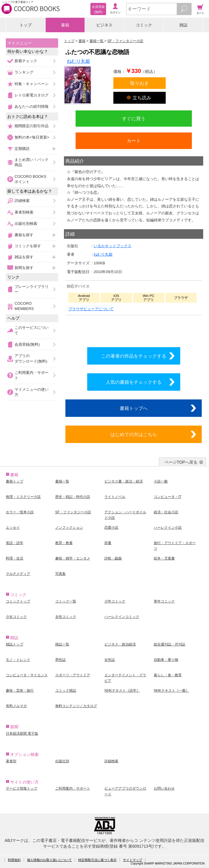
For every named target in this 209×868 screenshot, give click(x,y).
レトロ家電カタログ (32, 95)
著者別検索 (24, 212)
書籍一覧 (62, 481)
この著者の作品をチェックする (134, 356)
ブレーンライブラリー (32, 289)
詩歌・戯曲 (113, 558)
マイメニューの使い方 (32, 392)
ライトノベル (115, 497)
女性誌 (110, 660)
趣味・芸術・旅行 (20, 691)
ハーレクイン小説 (168, 528)
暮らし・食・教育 (168, 675)
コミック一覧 (66, 601)
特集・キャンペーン (32, 84)
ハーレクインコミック (122, 617)
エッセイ (13, 528)
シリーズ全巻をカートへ (134, 330)
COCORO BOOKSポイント (30, 179)
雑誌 (183, 25)
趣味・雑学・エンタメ (73, 558)
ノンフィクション (69, 528)
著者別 (11, 761)
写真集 (60, 574)
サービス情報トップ (22, 788)
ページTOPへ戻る (181, 462)
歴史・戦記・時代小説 (73, 497)
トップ (26, 25)
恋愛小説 (111, 528)
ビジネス (104, 25)
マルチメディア (18, 574)
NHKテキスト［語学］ (122, 691)
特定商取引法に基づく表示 (97, 860)
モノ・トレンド (18, 660)
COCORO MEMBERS (24, 306)
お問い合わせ (164, 788)
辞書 (108, 543)
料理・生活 (15, 558)
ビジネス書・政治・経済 (124, 481)
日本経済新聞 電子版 (22, 734)
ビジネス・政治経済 (120, 644)
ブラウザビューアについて (91, 309)
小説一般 (161, 481)
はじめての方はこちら (134, 434)
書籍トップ (15, 481)
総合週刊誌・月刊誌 (169, 644)
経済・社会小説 (166, 512)
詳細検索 (22, 201)
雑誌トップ (15, 644)
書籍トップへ (134, 408)
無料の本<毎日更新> (32, 137)
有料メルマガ (16, 706)
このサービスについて (32, 330)
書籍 (65, 25)
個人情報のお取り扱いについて (49, 860)
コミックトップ (18, 601)
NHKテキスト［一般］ (171, 691)
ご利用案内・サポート (32, 375)
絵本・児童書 (164, 558)
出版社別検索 (26, 224)
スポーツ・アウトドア (73, 675)
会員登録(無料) (27, 344)
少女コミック (16, 617)
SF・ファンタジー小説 (73, 512)
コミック (144, 25)
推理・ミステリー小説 (23, 497)
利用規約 (14, 860)
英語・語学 (15, 543)
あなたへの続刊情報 (32, 106)
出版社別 (62, 761)
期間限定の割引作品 (32, 126)
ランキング (24, 72)
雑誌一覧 (62, 644)
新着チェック (26, 61)
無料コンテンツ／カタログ (76, 706)
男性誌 (60, 660)
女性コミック (66, 617)
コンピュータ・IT (168, 497)
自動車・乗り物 (166, 660)
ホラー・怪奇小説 (20, 512)
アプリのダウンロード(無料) (31, 358)
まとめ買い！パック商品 (32, 162)
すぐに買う (134, 119)
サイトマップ (133, 860)
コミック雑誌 (66, 691)
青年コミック (164, 601)
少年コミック (115, 601)
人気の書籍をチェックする (134, 382)
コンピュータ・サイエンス (27, 675)
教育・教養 (64, 543)
